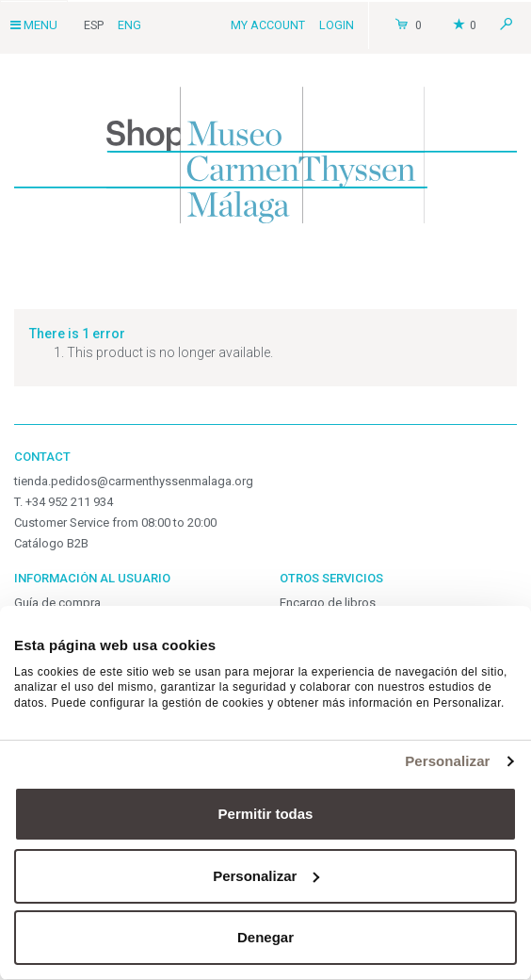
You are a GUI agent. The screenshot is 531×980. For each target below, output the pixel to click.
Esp (94, 25)
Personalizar (447, 761)
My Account (268, 25)
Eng (129, 25)
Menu (34, 25)
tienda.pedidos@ (134, 481)
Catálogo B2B (51, 543)
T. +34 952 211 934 (64, 502)
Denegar (265, 937)
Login (337, 25)
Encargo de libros (328, 603)
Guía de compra (57, 603)
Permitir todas (266, 814)
